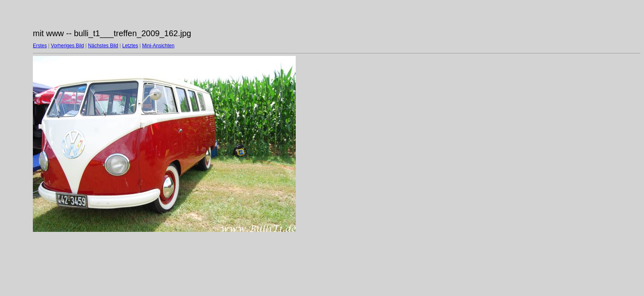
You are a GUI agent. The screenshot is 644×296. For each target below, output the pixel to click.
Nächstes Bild (103, 46)
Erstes (40, 46)
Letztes (130, 46)
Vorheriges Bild (68, 46)
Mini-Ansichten (158, 46)
